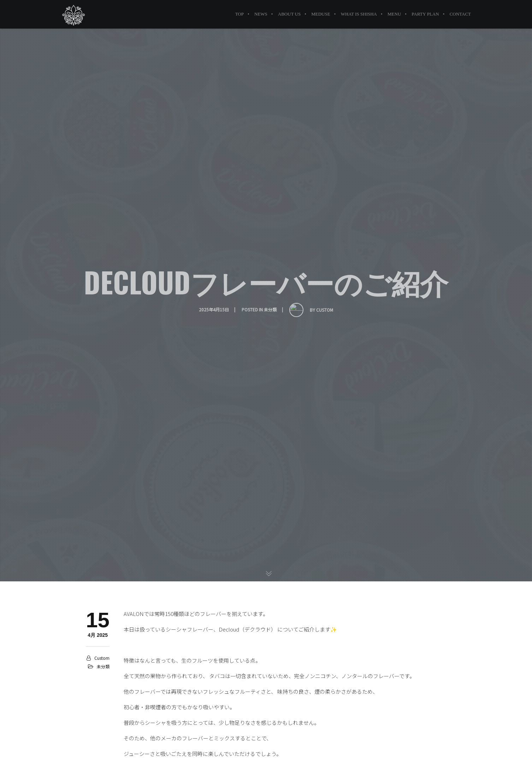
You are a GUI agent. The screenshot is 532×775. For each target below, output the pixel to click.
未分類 (103, 666)
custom (102, 658)
